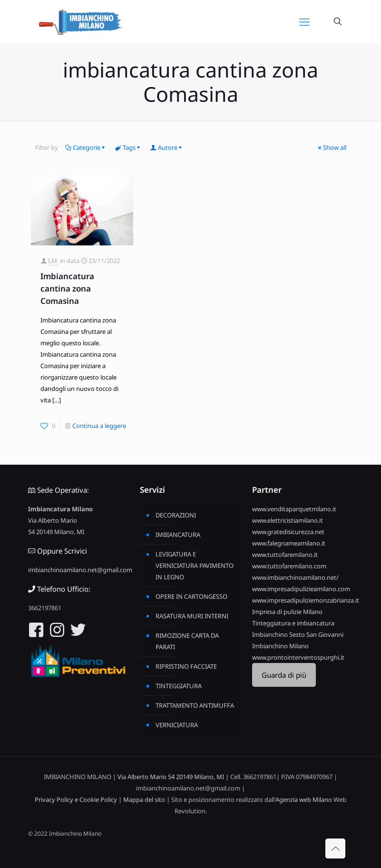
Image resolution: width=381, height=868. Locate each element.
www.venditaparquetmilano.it (294, 509)
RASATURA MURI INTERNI (192, 616)
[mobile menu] (304, 21)
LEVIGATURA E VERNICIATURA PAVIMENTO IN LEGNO (195, 566)
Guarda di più (284, 675)
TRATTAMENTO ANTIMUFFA (195, 705)
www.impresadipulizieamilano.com (301, 589)
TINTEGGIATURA (179, 686)
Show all (332, 147)
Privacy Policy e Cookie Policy (76, 800)
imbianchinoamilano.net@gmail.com (80, 570)
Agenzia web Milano (304, 800)
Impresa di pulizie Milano (287, 612)
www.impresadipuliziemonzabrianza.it (306, 600)
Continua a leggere (99, 426)
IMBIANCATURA (178, 535)
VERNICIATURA (177, 725)
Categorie (86, 147)
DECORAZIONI (176, 515)
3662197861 (45, 608)
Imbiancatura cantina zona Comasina (67, 288)
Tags (128, 147)
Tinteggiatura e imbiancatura (293, 623)
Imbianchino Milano (280, 646)
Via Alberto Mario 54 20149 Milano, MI (171, 777)
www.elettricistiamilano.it (288, 520)
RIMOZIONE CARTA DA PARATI (187, 641)
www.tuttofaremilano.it (285, 555)
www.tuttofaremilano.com (289, 566)
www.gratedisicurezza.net (288, 532)
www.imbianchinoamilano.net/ (295, 577)
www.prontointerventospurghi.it (298, 657)
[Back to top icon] (335, 848)
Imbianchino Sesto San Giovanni (298, 634)
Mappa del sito (144, 800)
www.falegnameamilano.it (289, 543)
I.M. (53, 261)
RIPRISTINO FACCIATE (186, 666)
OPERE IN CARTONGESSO (191, 596)
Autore (167, 147)
